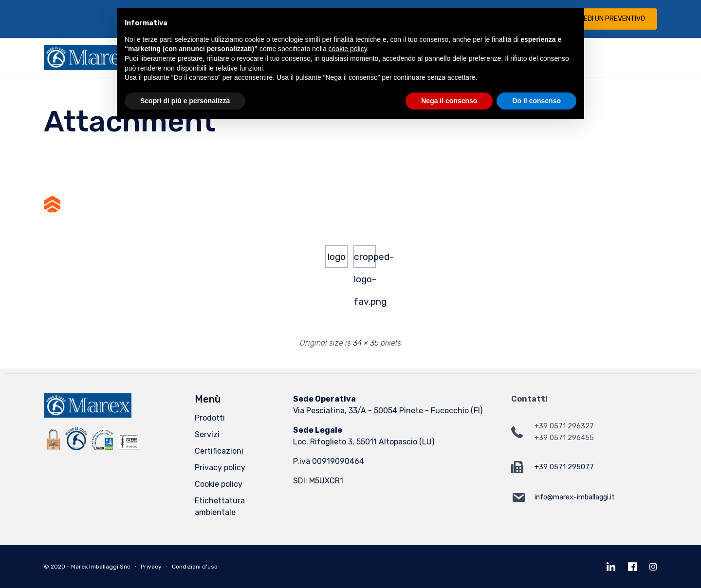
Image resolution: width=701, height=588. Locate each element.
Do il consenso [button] (536, 101)
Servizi (207, 434)
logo (337, 257)
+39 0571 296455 (564, 438)
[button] (606, 19)
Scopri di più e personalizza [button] (185, 101)
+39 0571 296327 (564, 426)
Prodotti (210, 418)
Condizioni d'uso (195, 567)
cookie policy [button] (348, 49)
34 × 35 (366, 343)
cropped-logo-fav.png (365, 259)
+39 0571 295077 (564, 467)
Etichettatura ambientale (220, 506)
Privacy (151, 567)
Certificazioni (219, 451)
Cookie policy (219, 484)
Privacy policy (220, 468)
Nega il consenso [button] (449, 101)
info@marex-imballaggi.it (575, 497)
